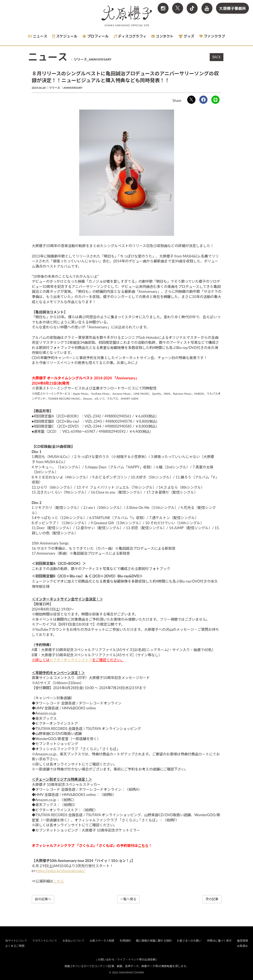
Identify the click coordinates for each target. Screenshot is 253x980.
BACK (217, 57)
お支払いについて (73, 941)
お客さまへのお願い (189, 941)
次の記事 (212, 899)
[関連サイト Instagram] (163, 8)
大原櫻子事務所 (232, 8)
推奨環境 (242, 941)
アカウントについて (45, 941)
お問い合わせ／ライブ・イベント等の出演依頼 (127, 959)
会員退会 (242, 946)
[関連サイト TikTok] (192, 8)
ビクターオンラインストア (71, 660)
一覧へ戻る (128, 899)
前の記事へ (43, 899)
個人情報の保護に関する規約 (154, 941)
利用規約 (125, 941)
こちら (59, 881)
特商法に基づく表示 (219, 941)
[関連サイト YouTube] (207, 8)
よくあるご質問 (15, 946)
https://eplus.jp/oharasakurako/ (61, 871)
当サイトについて (16, 941)
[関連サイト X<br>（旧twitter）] (178, 8)
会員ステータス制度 (102, 941)
